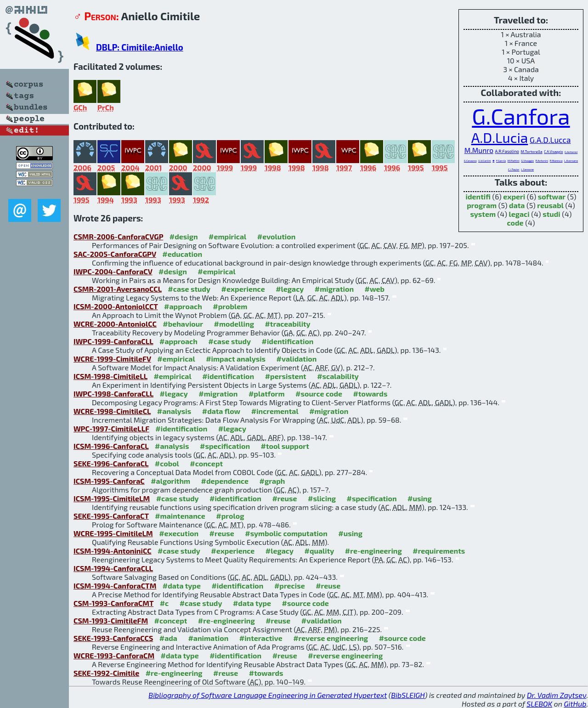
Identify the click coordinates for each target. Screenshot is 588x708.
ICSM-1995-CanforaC (109, 481)
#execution (179, 533)
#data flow (221, 411)
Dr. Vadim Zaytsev (557, 695)
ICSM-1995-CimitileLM (112, 498)
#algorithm (170, 481)
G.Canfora (521, 116)
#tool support (285, 446)
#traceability (287, 324)
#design (184, 236)
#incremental (275, 411)
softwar (552, 196)
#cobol (167, 463)
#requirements (439, 551)
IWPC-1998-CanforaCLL (113, 394)
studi (551, 214)
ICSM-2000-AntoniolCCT (116, 306)
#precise (290, 586)
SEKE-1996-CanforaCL (111, 463)
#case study (189, 289)
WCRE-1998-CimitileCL (112, 411)
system (483, 214)
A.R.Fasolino (507, 151)
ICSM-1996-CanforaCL (111, 446)
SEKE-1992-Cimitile (106, 673)
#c (164, 603)
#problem (230, 306)
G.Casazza (470, 161)
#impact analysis (236, 359)
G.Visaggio (527, 161)
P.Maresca (556, 161)
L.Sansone (527, 169)
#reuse (284, 498)
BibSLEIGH (408, 695)
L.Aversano (571, 161)
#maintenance (180, 516)
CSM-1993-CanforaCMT (113, 603)
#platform (267, 394)
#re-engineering (373, 551)
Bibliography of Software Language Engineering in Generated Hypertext (268, 695)
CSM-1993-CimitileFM (111, 620)
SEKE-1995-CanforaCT (111, 516)
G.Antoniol (571, 152)
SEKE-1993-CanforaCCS (113, 638)
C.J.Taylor (514, 169)
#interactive (261, 638)
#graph (272, 481)
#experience (243, 289)
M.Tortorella (531, 151)
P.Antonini (542, 161)
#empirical (227, 236)
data (517, 205)
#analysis (174, 411)
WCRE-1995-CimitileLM (113, 533)
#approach (183, 306)
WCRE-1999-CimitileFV (112, 359)
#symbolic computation (286, 533)
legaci (519, 214)
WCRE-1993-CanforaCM (114, 655)
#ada (168, 638)
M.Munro (479, 150)
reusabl (550, 205)
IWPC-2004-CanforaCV (113, 271)
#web (374, 289)
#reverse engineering (331, 638)
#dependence (225, 481)
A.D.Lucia (500, 137)
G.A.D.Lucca (550, 140)
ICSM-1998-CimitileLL (110, 376)
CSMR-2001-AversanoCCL (118, 289)
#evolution (276, 236)
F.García (501, 161)
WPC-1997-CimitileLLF (111, 428)
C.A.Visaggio (553, 152)
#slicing (322, 498)
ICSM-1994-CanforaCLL (113, 568)
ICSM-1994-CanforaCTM (115, 586)
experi (514, 196)
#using (420, 498)
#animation (208, 638)
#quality (319, 551)
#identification (288, 341)
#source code (319, 394)
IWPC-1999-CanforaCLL (113, 341)
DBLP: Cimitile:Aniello (140, 47)
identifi (478, 196)
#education (182, 254)
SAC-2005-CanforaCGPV (115, 254)
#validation (297, 359)
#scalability (338, 376)
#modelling (234, 324)
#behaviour (183, 324)
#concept (206, 463)
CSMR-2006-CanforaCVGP (118, 236)
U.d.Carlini (485, 161)
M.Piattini (514, 161)
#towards (370, 394)
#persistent (286, 376)
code (515, 223)
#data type (182, 586)
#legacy (290, 289)
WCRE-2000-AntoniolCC (115, 324)
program (482, 205)
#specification (225, 446)
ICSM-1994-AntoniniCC (113, 551)
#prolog (230, 516)
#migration (334, 289)
